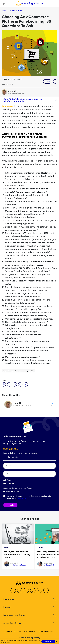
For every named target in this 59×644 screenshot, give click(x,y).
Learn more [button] (22, 499)
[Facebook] (13, 590)
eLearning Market (16, 11)
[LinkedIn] (26, 590)
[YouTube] (33, 590)
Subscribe (10, 505)
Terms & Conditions (14, 631)
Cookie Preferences (45, 631)
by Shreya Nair (49, 565)
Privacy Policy (29, 631)
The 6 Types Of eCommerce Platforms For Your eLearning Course (17, 554)
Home (4, 11)
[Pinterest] (39, 590)
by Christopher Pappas (18, 565)
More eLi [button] (29, 607)
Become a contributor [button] (29, 615)
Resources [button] (29, 599)
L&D (13, 483)
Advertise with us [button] (29, 623)
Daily (7, 491)
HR (6, 483)
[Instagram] (46, 590)
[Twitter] (20, 590)
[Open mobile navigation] (4, 4)
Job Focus (8, 480)
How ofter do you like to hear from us (19, 488)
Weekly (15, 491)
